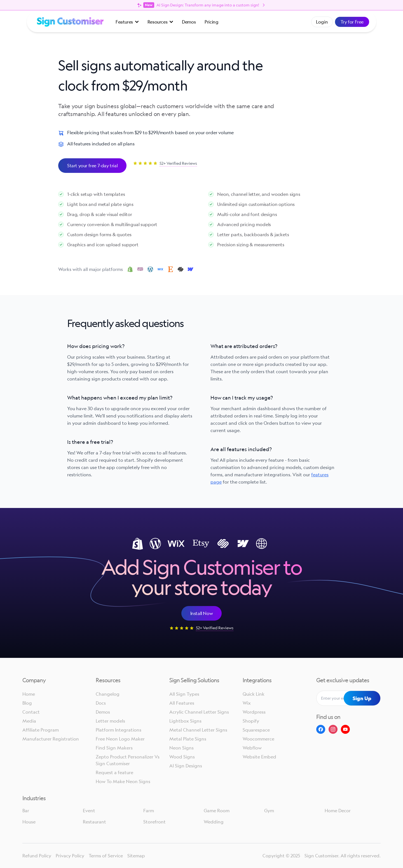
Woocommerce (258, 739)
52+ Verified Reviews (178, 163)
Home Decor (338, 811)
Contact (31, 712)
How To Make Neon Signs (123, 781)
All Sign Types (184, 694)
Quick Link (254, 694)
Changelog (108, 694)
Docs (101, 703)
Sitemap (136, 856)
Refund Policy (37, 856)
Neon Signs (181, 748)
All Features (182, 703)
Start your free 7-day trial (92, 166)
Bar (26, 811)
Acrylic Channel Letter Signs (199, 712)
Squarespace (256, 730)
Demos (189, 22)
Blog (27, 703)
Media (29, 721)
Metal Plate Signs (188, 739)
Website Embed (259, 757)
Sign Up (362, 698)
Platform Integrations (119, 730)
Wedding (214, 822)
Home (29, 694)
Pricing (211, 22)
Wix (247, 703)
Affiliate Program (41, 730)
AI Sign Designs (186, 766)
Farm (149, 811)
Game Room (217, 811)
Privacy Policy (70, 856)
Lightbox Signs (185, 721)
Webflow (252, 748)
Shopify (251, 721)
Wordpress (254, 712)
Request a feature (114, 772)
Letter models (110, 721)
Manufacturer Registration (51, 739)
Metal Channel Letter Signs (198, 730)
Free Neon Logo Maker (120, 739)
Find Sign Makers (114, 748)
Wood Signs (182, 757)
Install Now (202, 613)
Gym (269, 811)
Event (89, 811)
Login (322, 22)
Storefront (154, 822)
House (29, 822)
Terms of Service (106, 856)
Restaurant (94, 822)
